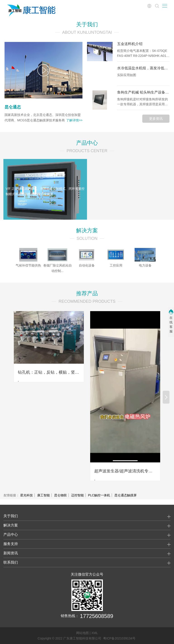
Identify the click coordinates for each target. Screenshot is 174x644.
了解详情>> (74, 120)
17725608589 (97, 616)
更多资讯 (156, 119)
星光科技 (27, 495)
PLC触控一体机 (99, 495)
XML (95, 633)
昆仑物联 (60, 495)
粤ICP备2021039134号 (119, 638)
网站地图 (82, 633)
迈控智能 (77, 495)
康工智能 (43, 495)
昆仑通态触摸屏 (126, 495)
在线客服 (171, 324)
